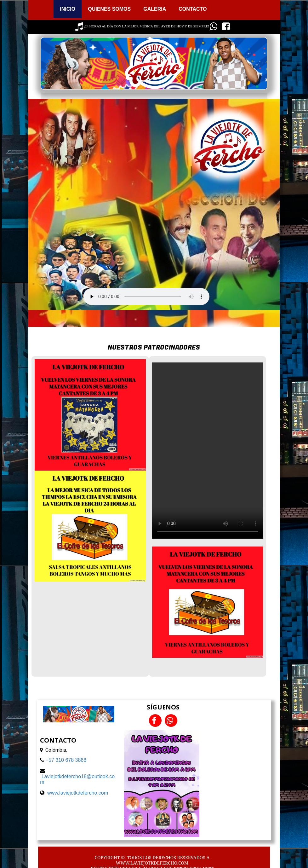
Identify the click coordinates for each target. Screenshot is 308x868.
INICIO (68, 9)
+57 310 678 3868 (66, 760)
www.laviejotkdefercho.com (78, 793)
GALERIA (155, 9)
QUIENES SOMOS (109, 9)
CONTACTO (193, 9)
